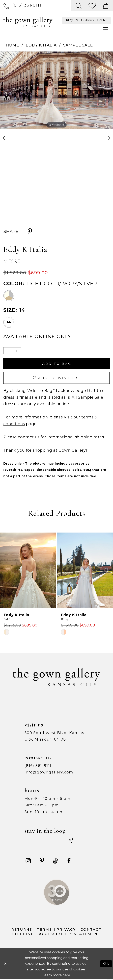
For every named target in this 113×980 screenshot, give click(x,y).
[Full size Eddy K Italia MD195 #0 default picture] (56, 90)
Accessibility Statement (70, 935)
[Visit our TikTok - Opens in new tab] (55, 862)
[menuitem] (22, 6)
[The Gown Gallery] (28, 22)
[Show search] (79, 6)
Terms (45, 930)
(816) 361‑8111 (38, 766)
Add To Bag (57, 364)
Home (12, 45)
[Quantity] (12, 351)
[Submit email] (71, 841)
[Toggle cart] (106, 6)
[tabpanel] (56, 90)
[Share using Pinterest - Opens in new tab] (30, 232)
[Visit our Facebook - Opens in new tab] (69, 862)
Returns (22, 930)
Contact (91, 930)
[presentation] (28, 571)
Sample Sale (78, 45)
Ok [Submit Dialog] (106, 964)
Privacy (66, 930)
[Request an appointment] (87, 20)
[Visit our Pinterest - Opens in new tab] (42, 862)
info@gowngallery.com (49, 773)
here (66, 976)
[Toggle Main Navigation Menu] (106, 30)
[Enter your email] (51, 841)
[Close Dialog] (6, 964)
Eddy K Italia (41, 45)
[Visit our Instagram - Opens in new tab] (28, 862)
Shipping (23, 935)
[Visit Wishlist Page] (92, 6)
